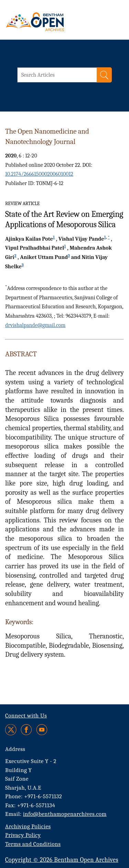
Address (15, 749)
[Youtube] (42, 730)
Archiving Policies (28, 826)
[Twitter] (11, 730)
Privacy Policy (23, 835)
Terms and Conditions (33, 844)
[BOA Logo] (53, 22)
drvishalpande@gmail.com (35, 325)
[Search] (104, 75)
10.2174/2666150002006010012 (39, 174)
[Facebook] (26, 730)
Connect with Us (26, 716)
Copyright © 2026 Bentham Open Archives (62, 860)
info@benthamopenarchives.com (65, 814)
